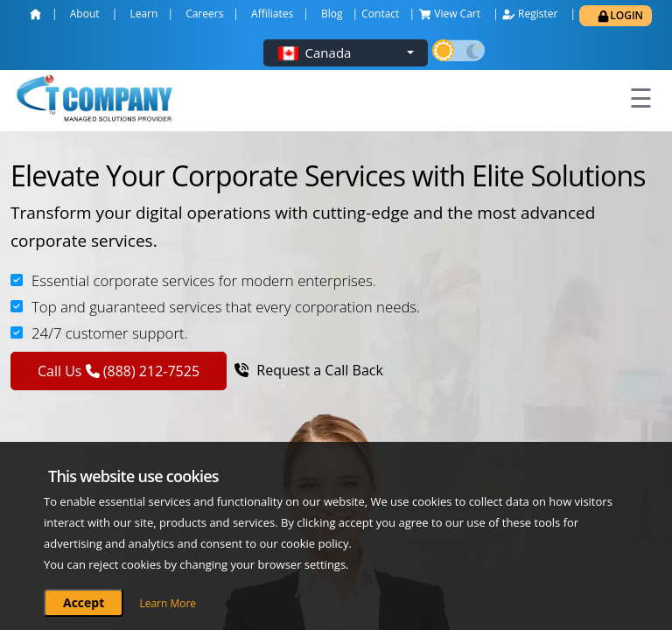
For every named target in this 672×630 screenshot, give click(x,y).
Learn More (168, 603)
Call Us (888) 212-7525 (119, 371)
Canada (329, 52)
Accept (84, 602)
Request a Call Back (309, 370)
